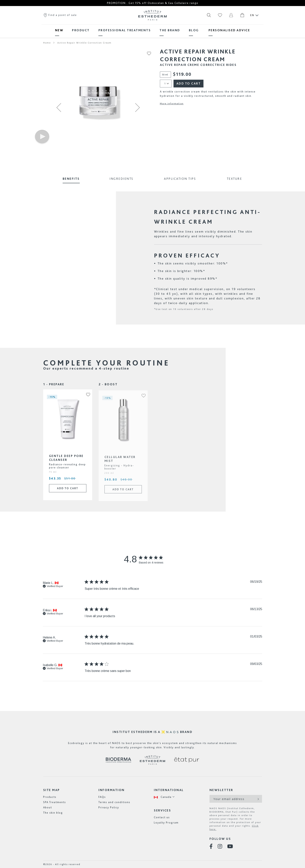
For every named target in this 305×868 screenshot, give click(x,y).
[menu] (152, 30)
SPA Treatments (55, 802)
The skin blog (53, 813)
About (48, 807)
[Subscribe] (258, 799)
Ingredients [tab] (121, 179)
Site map (52, 790)
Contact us (162, 817)
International (169, 790)
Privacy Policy (109, 807)
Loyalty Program (166, 823)
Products (50, 797)
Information (112, 790)
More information (172, 104)
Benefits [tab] (71, 179)
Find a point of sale (60, 15)
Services (162, 810)
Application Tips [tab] (180, 179)
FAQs (102, 797)
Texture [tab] (234, 179)
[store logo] (152, 15)
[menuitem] (59, 30)
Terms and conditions (114, 802)
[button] (59, 107)
